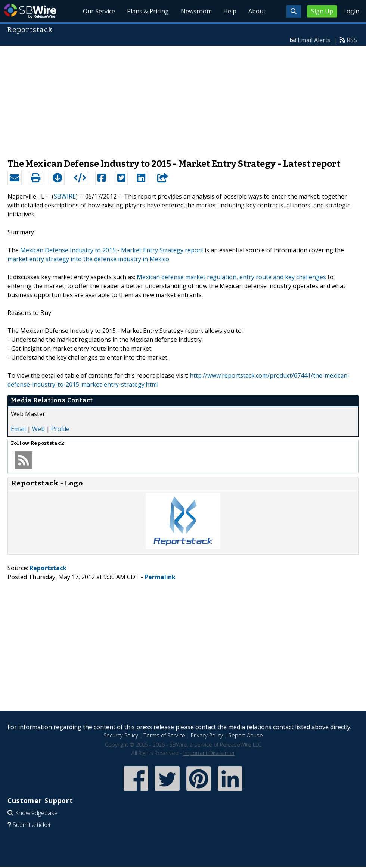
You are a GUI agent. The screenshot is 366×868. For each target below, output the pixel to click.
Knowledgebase (36, 813)
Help (230, 11)
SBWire (30, 11)
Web (38, 429)
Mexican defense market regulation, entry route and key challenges (231, 277)
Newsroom (196, 11)
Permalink (160, 577)
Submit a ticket (32, 825)
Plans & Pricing (148, 11)
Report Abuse (246, 735)
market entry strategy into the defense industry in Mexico (88, 259)
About (257, 11)
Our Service (99, 11)
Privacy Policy (207, 735)
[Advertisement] (183, 99)
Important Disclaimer (209, 753)
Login (351, 11)
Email (18, 429)
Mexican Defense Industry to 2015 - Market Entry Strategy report (112, 250)
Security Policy (121, 735)
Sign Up (322, 11)
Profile (60, 429)
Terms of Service (165, 735)
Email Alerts (314, 40)
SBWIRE (65, 196)
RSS (352, 40)
